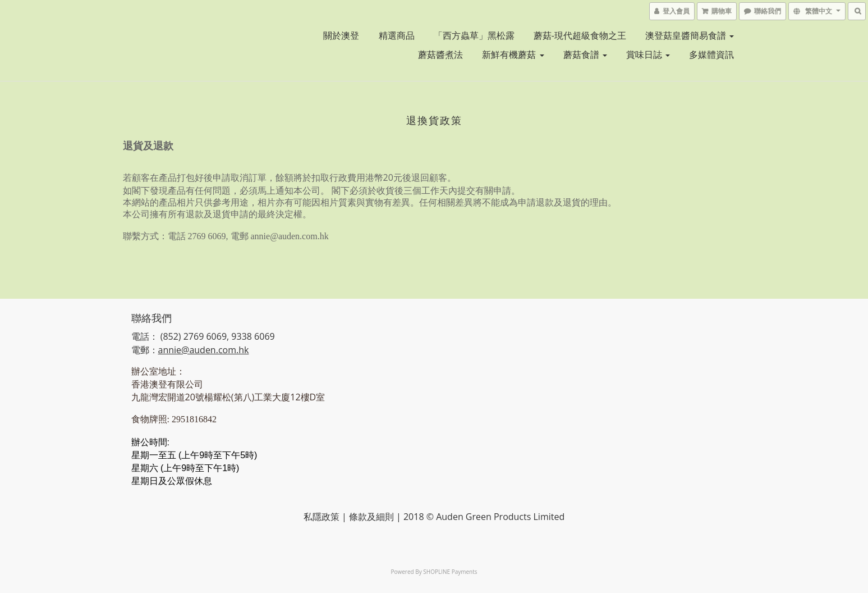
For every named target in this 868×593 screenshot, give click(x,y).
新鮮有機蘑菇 (513, 54)
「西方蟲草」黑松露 (474, 35)
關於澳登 (341, 35)
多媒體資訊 (711, 54)
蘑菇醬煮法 (440, 54)
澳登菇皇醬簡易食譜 (690, 35)
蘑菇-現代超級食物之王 (580, 35)
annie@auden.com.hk (204, 350)
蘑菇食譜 (585, 54)
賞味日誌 (648, 54)
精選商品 (397, 35)
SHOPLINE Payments (450, 572)
